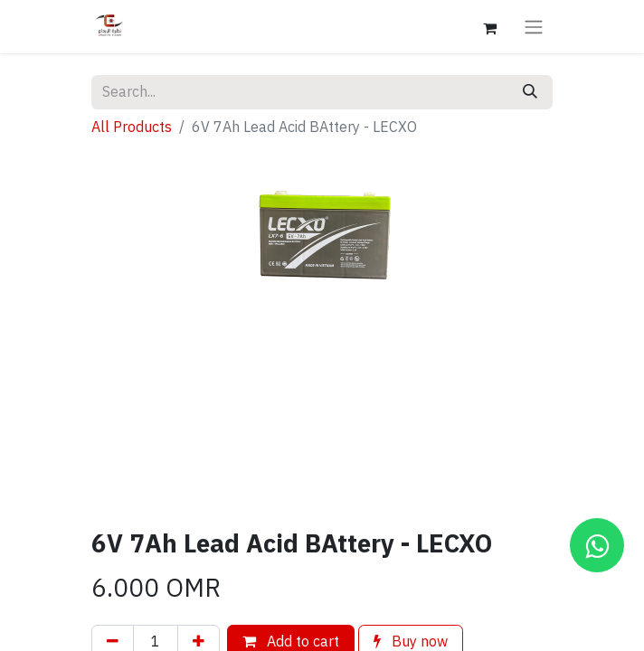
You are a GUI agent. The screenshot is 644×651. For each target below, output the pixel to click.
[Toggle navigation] (534, 27)
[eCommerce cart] (489, 26)
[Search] (530, 92)
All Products (132, 127)
